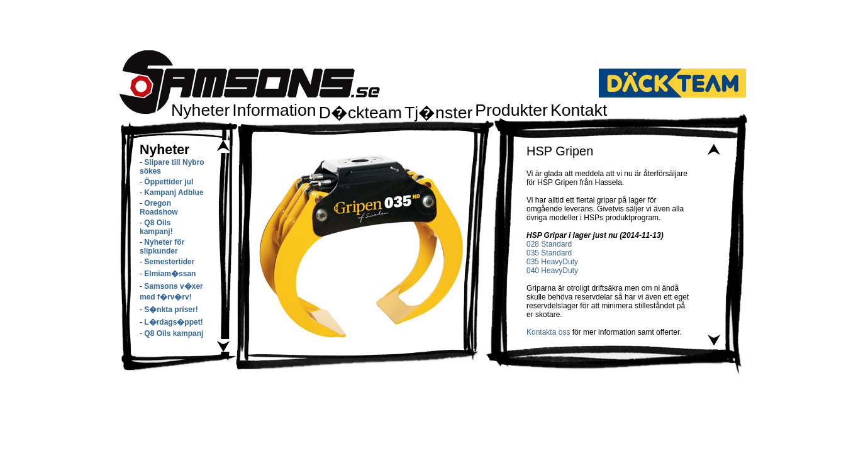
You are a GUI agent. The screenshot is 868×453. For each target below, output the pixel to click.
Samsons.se (250, 82)
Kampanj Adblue (174, 193)
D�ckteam (360, 113)
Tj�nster (438, 113)
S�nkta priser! (171, 310)
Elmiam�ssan (170, 274)
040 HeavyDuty (552, 271)
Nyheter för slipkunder (162, 247)
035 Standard (549, 253)
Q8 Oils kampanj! (156, 227)
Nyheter (200, 110)
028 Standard (549, 244)
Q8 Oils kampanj (174, 333)
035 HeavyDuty (552, 262)
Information (274, 110)
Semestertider (169, 262)
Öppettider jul (169, 182)
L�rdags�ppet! (173, 322)
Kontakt (579, 110)
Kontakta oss (548, 332)
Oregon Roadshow (159, 208)
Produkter (511, 110)
